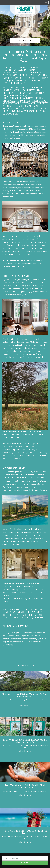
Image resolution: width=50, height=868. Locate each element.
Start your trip (25, 863)
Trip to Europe (25, 40)
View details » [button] (25, 706)
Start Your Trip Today (25, 665)
